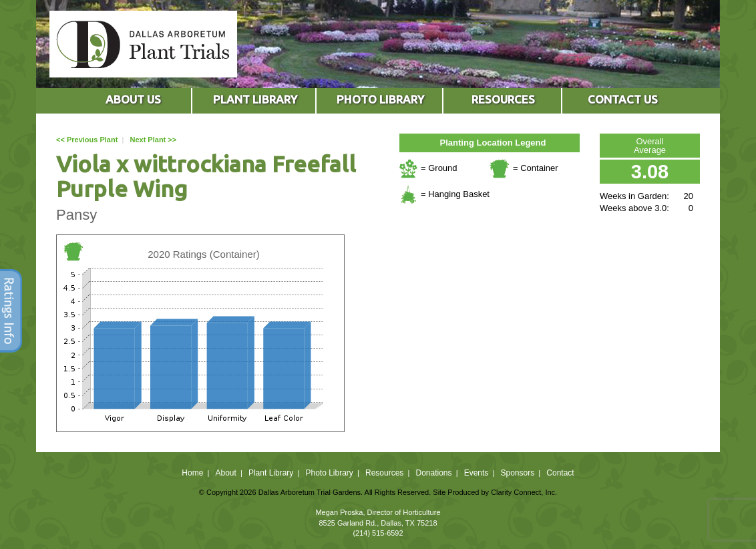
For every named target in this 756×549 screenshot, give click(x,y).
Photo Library (329, 473)
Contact (560, 473)
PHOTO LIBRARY (380, 99)
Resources (384, 473)
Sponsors (518, 473)
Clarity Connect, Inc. (524, 492)
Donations (433, 473)
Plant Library (271, 473)
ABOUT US (133, 99)
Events (477, 473)
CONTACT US (623, 99)
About (225, 473)
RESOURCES (503, 99)
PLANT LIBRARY (255, 99)
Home (192, 473)
